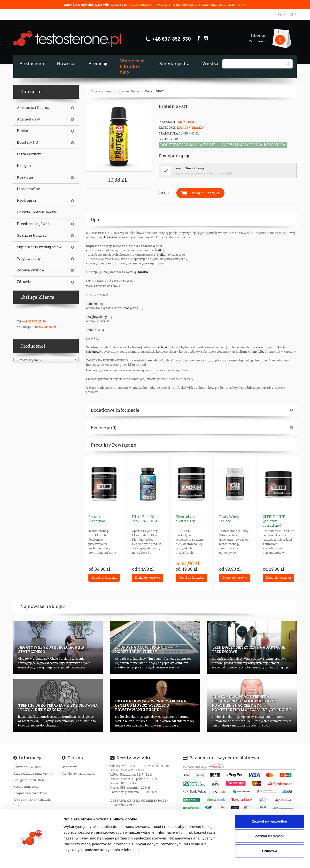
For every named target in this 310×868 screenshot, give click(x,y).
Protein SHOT (155, 91)
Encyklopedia (174, 63)
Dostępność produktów (29, 780)
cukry (101, 321)
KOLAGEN (227, 5)
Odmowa (269, 837)
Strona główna (101, 91)
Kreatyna (25, 177)
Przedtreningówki (33, 224)
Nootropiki (27, 201)
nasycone (131, 308)
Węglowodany (97, 317)
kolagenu (110, 237)
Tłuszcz (93, 304)
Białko (136, 91)
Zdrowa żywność (31, 270)
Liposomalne (28, 189)
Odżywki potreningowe (37, 212)
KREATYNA (120, 5)
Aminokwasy (28, 119)
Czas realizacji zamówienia (33, 773)
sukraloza (259, 352)
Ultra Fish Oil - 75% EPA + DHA (145, 519)
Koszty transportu (26, 786)
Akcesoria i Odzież (33, 108)
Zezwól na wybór (270, 822)
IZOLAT (195, 5)
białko (159, 250)
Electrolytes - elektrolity (187, 519)
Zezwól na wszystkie (270, 807)
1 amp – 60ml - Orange (189, 168)
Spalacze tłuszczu (32, 235)
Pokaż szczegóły (258, 858)
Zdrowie (24, 282)
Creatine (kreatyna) (97, 519)
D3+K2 (241, 5)
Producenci (32, 63)
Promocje (98, 63)
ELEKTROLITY (142, 5)
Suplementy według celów (39, 247)
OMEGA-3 (163, 5)
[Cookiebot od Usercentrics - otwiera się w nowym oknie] (31, 859)
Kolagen (123, 91)
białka (161, 254)
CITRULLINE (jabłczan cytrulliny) (274, 521)
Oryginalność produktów (30, 793)
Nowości (66, 63)
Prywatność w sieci (27, 767)
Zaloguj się (258, 35)
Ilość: (166, 193)
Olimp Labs (187, 122)
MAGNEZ (210, 5)
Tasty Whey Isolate (229, 519)
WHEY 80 (179, 5)
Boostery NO (27, 142)
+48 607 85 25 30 (34, 321)
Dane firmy (69, 767)
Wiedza (210, 63)
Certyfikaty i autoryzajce (78, 773)
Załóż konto (257, 41)
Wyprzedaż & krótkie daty (132, 66)
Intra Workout (29, 154)
